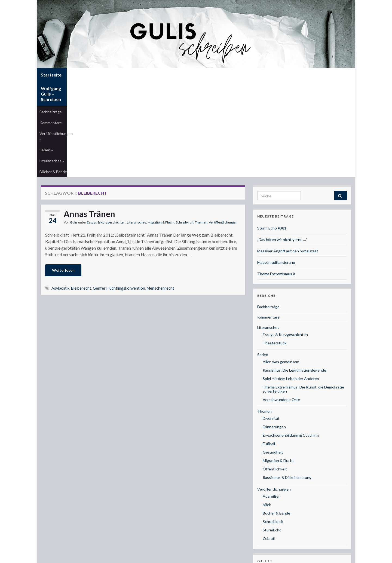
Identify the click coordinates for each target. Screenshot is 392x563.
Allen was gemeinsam (281, 277)
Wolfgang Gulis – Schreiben (98, 75)
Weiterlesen (63, 186)
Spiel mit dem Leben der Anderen (291, 294)
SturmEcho (272, 446)
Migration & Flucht (161, 138)
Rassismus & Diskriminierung (287, 393)
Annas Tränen (89, 129)
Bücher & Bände (200, 87)
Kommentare (78, 87)
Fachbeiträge (51, 87)
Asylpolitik (60, 204)
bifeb (267, 420)
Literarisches (169, 87)
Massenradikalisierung (276, 178)
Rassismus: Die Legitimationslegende (294, 286)
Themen (201, 138)
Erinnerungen (274, 342)
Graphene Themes (85, 556)
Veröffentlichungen (113, 87)
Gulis (74, 138)
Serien (144, 87)
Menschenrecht (160, 204)
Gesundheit (273, 368)
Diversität (271, 334)
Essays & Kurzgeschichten (106, 138)
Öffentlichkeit (275, 385)
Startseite (51, 75)
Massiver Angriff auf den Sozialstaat (288, 166)
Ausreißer (271, 412)
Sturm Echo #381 (272, 144)
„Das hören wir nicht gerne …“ (282, 155)
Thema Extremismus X (276, 189)
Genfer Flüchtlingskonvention (119, 204)
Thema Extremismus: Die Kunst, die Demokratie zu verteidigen (303, 305)
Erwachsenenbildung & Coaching (291, 351)
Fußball (269, 359)
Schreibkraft (185, 138)
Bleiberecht (81, 204)
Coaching (265, 494)
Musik (262, 486)
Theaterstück (275, 258)
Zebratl (269, 454)
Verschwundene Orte (281, 315)
